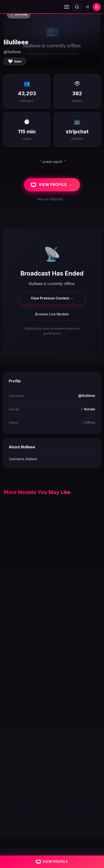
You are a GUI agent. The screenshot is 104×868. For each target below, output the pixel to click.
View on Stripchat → (52, 199)
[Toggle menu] (67, 7)
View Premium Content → (52, 298)
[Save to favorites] (15, 61)
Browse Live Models (52, 314)
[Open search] (77, 7)
